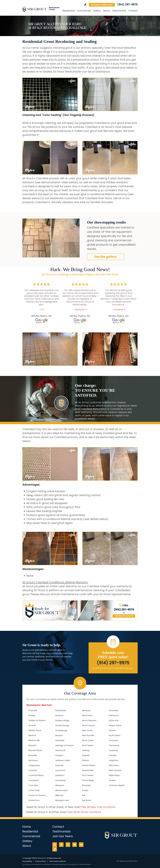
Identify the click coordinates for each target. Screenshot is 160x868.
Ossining (86, 750)
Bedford (32, 735)
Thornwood (114, 745)
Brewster (32, 745)
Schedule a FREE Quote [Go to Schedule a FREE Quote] (102, 5)
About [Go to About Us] (106, 11)
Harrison (59, 735)
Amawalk (33, 710)
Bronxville (33, 755)
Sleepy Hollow (115, 725)
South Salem (115, 735)
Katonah (59, 765)
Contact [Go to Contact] (133, 11)
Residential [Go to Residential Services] (68, 11)
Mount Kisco (87, 715)
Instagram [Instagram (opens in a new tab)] (55, 845)
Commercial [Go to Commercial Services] (84, 11)
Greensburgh (61, 730)
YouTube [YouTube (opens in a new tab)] (75, 845)
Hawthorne (60, 750)
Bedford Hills (34, 740)
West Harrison (115, 770)
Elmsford (59, 715)
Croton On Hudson (37, 795)
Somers (112, 730)
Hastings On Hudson (64, 745)
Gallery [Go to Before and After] (97, 11)
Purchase (86, 785)
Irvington (59, 755)
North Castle (88, 740)
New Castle (87, 730)
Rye (84, 795)
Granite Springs (62, 725)
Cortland (33, 770)
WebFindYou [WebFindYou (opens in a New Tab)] (133, 861)
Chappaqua (34, 765)
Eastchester (61, 710)
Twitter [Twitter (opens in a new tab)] (68, 845)
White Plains (114, 775)
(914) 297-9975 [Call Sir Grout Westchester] (127, 4)
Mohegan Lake (62, 800)
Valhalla (113, 755)
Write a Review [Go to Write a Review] (85, 5)
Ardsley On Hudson (37, 720)
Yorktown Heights (117, 785)
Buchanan (33, 760)
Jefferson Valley (63, 760)
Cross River (33, 785)
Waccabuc (114, 765)
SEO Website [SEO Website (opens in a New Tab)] (121, 861)
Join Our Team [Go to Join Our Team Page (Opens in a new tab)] (63, 836)
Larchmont (60, 770)
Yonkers (112, 780)
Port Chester (88, 775)
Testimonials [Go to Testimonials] (119, 11)
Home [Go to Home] (27, 827)
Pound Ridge (88, 780)
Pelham (86, 760)
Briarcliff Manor (35, 750)
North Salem (88, 745)
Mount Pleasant (89, 720)
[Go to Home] (41, 9)
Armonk (32, 725)
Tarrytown (114, 740)
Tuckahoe (113, 750)
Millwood (59, 795)
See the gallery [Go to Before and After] (106, 257)
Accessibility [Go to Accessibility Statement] (27, 861)
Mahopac (60, 785)
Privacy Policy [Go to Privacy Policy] (41, 861)
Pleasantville (88, 770)
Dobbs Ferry (34, 800)
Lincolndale (60, 780)
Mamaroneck (61, 790)
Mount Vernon (88, 725)
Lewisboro (60, 775)
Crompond (34, 780)
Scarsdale (114, 710)
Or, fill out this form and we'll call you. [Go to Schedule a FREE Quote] (113, 668)
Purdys (85, 790)
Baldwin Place (35, 730)
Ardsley (32, 715)
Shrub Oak (114, 720)
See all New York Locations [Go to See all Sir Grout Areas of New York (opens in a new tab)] (98, 807)
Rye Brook (87, 800)
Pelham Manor (89, 765)
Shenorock (114, 715)
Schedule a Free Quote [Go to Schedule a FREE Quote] (124, 616)
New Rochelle (88, 735)
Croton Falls (34, 790)
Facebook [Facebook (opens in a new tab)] (61, 845)
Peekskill (86, 755)
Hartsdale (60, 740)
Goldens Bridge (62, 720)
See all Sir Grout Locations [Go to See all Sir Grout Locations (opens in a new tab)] (85, 812)
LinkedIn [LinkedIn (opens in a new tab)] (81, 845)
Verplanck (114, 760)
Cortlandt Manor (36, 775)
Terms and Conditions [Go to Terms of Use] (57, 861)
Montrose (86, 710)
